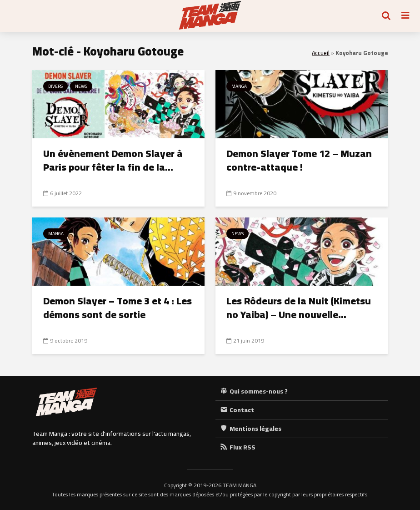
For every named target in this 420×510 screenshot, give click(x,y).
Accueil (321, 53)
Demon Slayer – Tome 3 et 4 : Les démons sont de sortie (117, 308)
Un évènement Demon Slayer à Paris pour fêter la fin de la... (113, 160)
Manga (239, 86)
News (81, 86)
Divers (55, 86)
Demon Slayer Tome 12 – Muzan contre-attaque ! (299, 160)
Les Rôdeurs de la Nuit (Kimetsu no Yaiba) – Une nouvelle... (299, 308)
